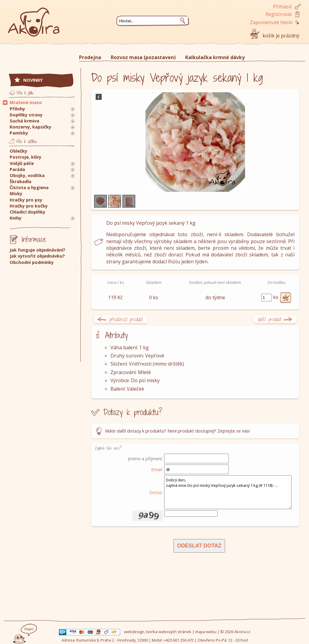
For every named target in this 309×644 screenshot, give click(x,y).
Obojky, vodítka (27, 175)
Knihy (16, 218)
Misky (16, 194)
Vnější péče (22, 163)
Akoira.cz (242, 632)
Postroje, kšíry (25, 157)
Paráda (17, 169)
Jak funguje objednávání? (38, 250)
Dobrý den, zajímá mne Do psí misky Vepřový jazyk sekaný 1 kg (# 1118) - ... (228, 492)
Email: (157, 469)
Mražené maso (26, 102)
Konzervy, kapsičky (30, 127)
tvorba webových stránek (169, 632)
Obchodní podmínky (32, 262)
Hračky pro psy (26, 200)
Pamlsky (19, 133)
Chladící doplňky (27, 212)
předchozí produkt (126, 319)
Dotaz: (156, 492)
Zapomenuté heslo (271, 22)
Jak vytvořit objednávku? (37, 256)
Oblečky (18, 151)
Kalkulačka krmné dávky (215, 57)
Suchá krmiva (24, 121)
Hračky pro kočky (29, 206)
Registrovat (279, 14)
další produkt (270, 319)
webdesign (134, 632)
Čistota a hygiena (29, 187)
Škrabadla (21, 181)
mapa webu (206, 632)
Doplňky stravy (26, 115)
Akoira (34, 19)
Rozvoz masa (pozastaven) (143, 57)
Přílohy (17, 109)
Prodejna (90, 57)
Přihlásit (282, 7)
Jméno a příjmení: (145, 458)
